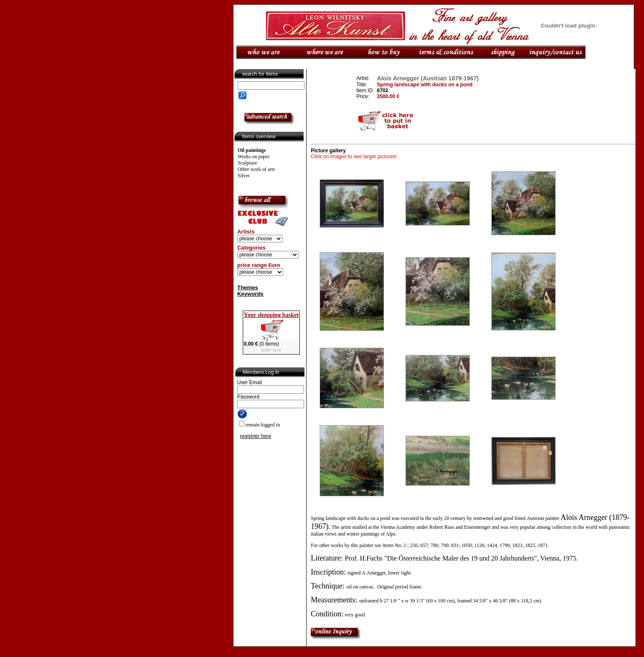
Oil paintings (252, 150)
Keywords (250, 294)
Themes (248, 287)
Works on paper (254, 157)
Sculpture (247, 163)
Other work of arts (256, 169)
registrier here (255, 436)
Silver (244, 176)
